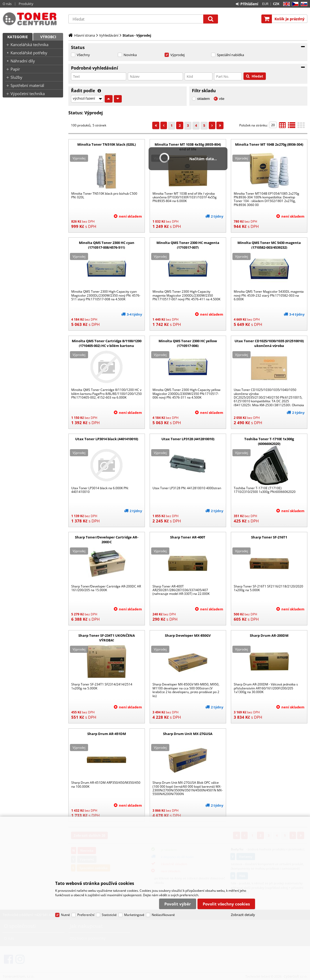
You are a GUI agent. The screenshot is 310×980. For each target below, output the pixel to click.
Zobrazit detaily (243, 915)
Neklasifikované (163, 915)
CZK (276, 4)
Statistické (109, 915)
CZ (294, 4)
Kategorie (18, 37)
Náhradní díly (23, 61)
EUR (265, 4)
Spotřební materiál (27, 85)
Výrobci (48, 37)
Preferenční (86, 915)
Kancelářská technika (29, 45)
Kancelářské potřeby (29, 53)
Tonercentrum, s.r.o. (33, 19)
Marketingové (134, 915)
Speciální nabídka (230, 55)
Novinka (130, 55)
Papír (15, 69)
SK (303, 4)
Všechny (83, 55)
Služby (16, 77)
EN (286, 4)
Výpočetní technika (28, 94)
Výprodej (177, 55)
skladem (204, 99)
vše (222, 99)
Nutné (65, 915)
